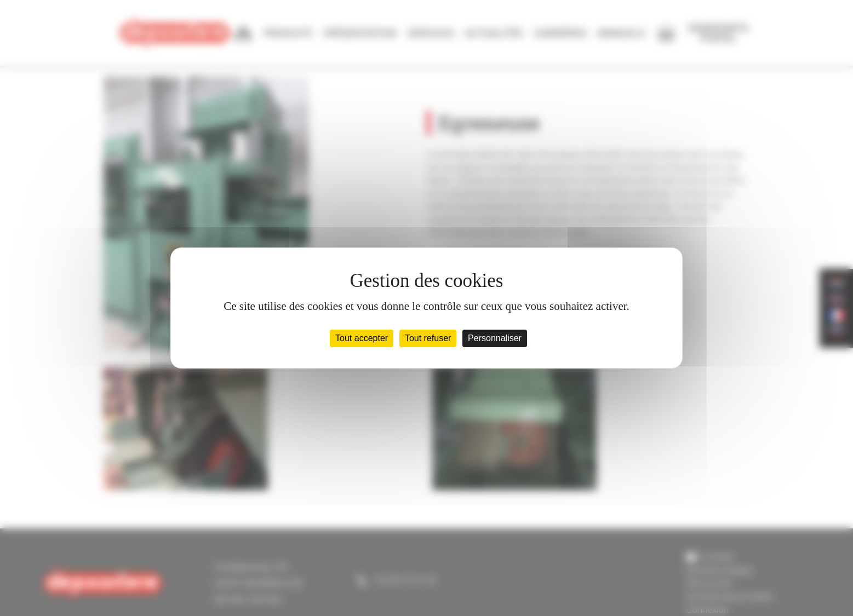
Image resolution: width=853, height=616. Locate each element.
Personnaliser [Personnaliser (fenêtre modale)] (495, 338)
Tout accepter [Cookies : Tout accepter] (362, 338)
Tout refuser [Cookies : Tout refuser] (428, 338)
